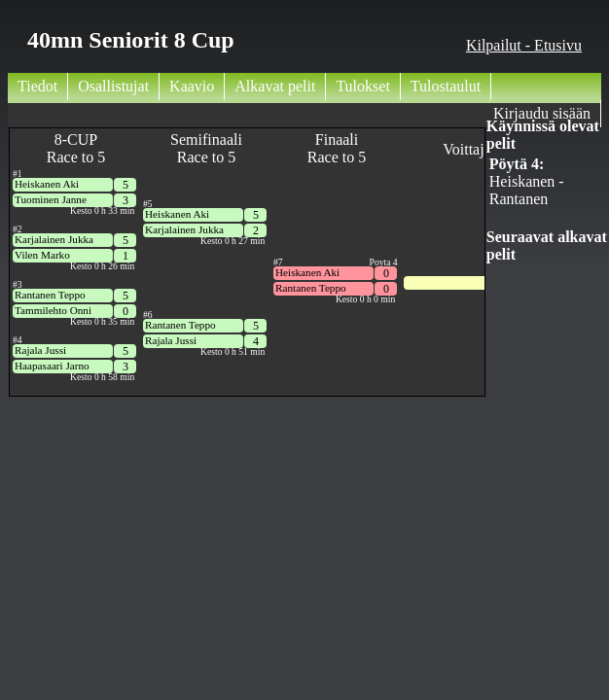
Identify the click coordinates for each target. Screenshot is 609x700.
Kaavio (192, 86)
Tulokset (362, 86)
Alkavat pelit (275, 86)
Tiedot (37, 86)
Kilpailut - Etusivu (524, 45)
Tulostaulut (446, 86)
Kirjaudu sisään (542, 113)
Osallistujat (113, 86)
